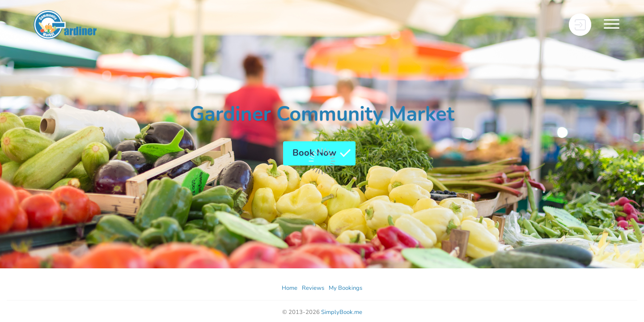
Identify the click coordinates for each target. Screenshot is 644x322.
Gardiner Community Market (322, 114)
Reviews (313, 288)
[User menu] (580, 25)
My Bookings (345, 288)
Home (290, 288)
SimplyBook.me (342, 312)
